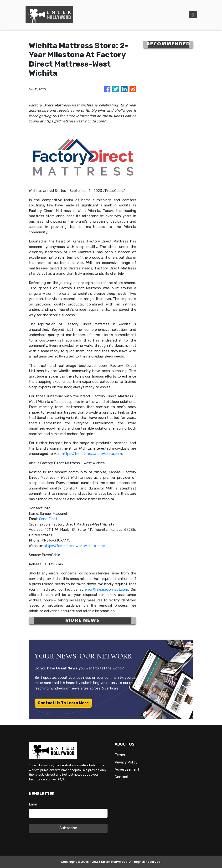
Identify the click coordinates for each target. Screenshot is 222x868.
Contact (122, 777)
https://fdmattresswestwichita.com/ (93, 454)
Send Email (48, 519)
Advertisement (127, 769)
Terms (120, 755)
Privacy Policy (126, 762)
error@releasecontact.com (106, 589)
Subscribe (68, 828)
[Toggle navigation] (193, 15)
